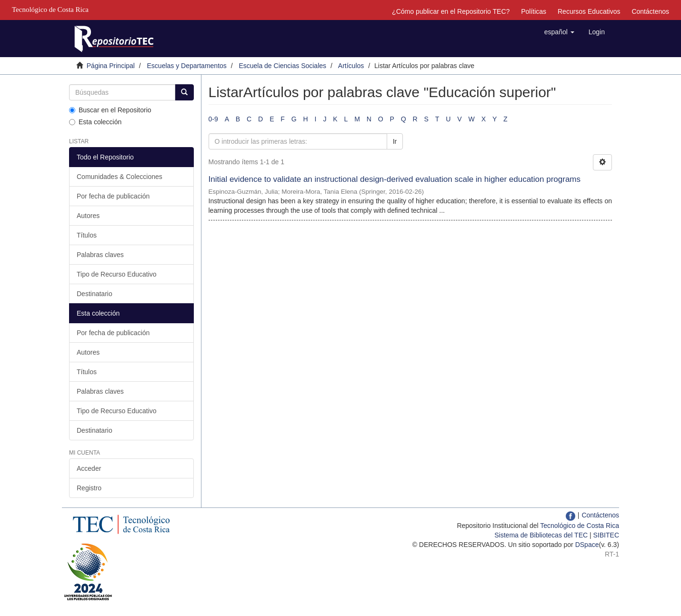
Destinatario (95, 294)
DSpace (587, 545)
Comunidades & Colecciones (120, 177)
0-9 (213, 119)
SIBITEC (606, 535)
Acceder (89, 468)
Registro (89, 488)
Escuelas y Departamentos (187, 66)
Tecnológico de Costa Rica (580, 526)
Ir (395, 141)
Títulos (87, 235)
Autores (88, 216)
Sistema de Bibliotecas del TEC (541, 535)
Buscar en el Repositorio (110, 110)
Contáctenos (650, 11)
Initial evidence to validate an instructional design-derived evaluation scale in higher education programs (395, 179)
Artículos (351, 66)
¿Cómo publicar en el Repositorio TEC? (451, 11)
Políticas (534, 11)
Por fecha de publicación (113, 196)
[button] (559, 32)
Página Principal (111, 66)
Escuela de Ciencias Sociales (282, 66)
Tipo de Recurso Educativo (117, 274)
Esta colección (95, 122)
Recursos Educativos (589, 11)
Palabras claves (100, 255)
